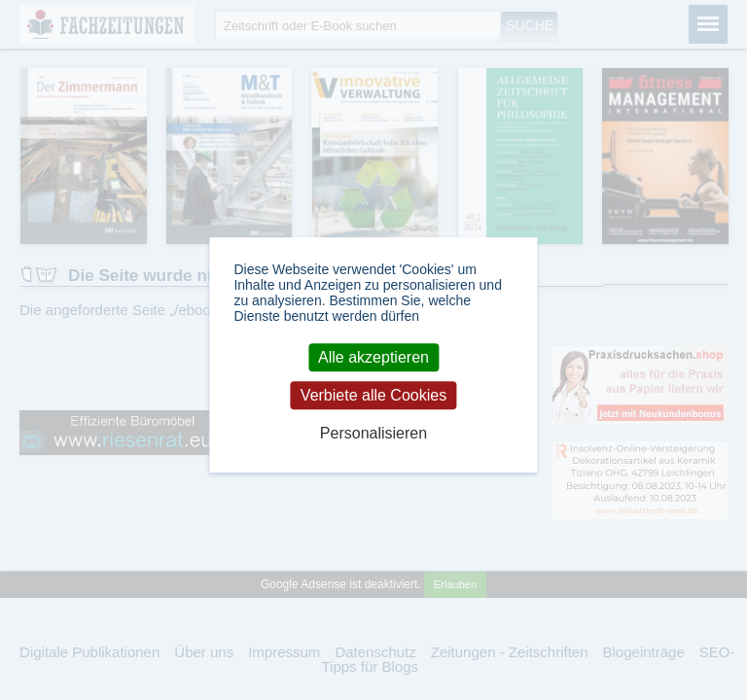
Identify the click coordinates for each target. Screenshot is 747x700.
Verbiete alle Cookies (373, 395)
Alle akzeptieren (373, 357)
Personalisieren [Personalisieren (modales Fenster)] (373, 434)
